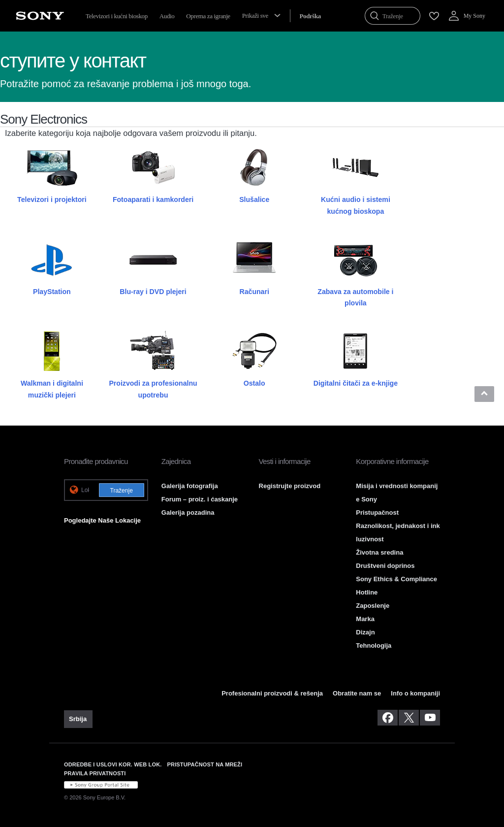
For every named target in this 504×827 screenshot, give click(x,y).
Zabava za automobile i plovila (355, 297)
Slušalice (254, 199)
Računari (254, 292)
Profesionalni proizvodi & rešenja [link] (272, 693)
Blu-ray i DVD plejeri (153, 292)
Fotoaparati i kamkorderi (153, 199)
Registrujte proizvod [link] (290, 486)
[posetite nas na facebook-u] (388, 718)
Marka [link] (365, 619)
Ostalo (254, 383)
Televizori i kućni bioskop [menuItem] (117, 16)
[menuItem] (310, 16)
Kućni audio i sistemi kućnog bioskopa (356, 205)
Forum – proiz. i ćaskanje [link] (200, 499)
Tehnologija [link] (374, 645)
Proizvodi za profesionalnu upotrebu (153, 389)
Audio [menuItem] (167, 16)
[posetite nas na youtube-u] (430, 718)
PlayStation (52, 292)
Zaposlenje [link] (373, 606)
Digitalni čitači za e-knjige (356, 383)
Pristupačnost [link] (377, 513)
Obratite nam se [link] (357, 693)
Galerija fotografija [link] (190, 486)
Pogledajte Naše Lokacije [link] (102, 520)
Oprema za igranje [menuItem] (208, 16)
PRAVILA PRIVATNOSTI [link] (95, 773)
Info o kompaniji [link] (415, 693)
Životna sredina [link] (379, 552)
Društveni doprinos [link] (385, 566)
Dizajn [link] (365, 632)
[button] (484, 394)
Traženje (122, 491)
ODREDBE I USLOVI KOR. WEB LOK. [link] (113, 764)
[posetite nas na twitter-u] (409, 718)
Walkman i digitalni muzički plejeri (52, 389)
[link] (78, 719)
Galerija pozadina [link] (188, 513)
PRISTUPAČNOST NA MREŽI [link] (205, 764)
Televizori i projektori (52, 199)
